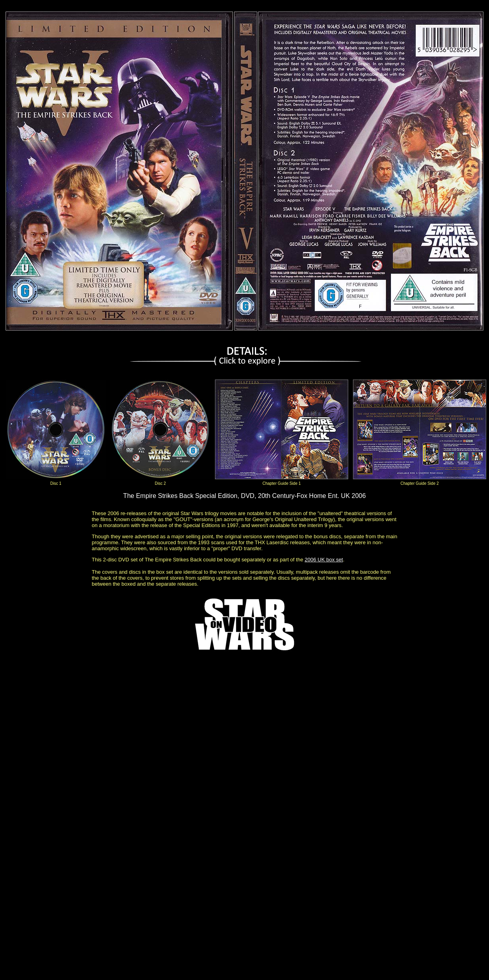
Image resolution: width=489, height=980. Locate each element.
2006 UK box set (324, 560)
